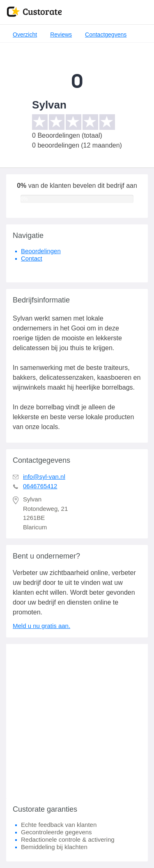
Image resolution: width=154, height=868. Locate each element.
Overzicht (25, 35)
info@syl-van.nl (44, 477)
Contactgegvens (106, 35)
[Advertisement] (77, 721)
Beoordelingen (41, 251)
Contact (32, 258)
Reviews (61, 35)
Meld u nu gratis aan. (41, 626)
